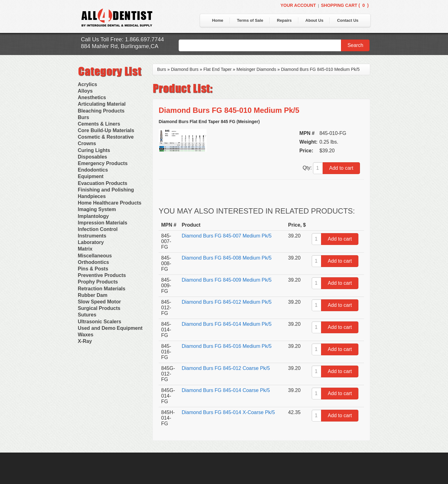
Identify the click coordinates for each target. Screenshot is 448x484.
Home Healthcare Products (110, 203)
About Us (315, 20)
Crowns (87, 143)
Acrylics (87, 84)
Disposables (92, 157)
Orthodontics (93, 262)
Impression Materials (103, 223)
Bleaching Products (101, 111)
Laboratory (91, 242)
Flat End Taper (218, 69)
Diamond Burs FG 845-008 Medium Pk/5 (227, 258)
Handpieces (92, 196)
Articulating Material (102, 104)
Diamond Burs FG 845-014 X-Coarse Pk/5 (228, 412)
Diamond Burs (185, 69)
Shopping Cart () (345, 5)
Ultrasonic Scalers (100, 322)
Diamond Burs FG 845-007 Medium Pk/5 (227, 236)
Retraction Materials (102, 289)
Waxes (86, 335)
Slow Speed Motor (99, 302)
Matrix (85, 249)
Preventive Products (102, 275)
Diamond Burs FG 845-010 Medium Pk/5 (320, 69)
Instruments (92, 236)
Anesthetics (92, 97)
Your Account (298, 5)
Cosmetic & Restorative (106, 137)
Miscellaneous (95, 256)
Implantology (93, 216)
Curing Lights (94, 150)
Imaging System (97, 209)
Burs (83, 117)
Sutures (87, 315)
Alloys (85, 91)
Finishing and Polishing (106, 190)
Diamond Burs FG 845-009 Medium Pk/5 (227, 280)
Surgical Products (99, 308)
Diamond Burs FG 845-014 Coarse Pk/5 (226, 390)
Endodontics (93, 170)
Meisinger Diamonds (256, 69)
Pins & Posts (93, 269)
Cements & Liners (99, 124)
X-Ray (85, 341)
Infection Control (98, 229)
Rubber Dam (93, 295)
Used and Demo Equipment (110, 328)
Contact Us (348, 20)
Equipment (91, 176)
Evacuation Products (103, 183)
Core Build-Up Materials (106, 130)
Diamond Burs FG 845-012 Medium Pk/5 (227, 302)
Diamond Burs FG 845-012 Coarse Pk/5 (226, 368)
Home (217, 20)
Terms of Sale (250, 20)
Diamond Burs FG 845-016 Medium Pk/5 (227, 346)
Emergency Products (103, 163)
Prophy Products (98, 282)
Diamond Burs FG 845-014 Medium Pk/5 (227, 324)
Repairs (284, 20)
